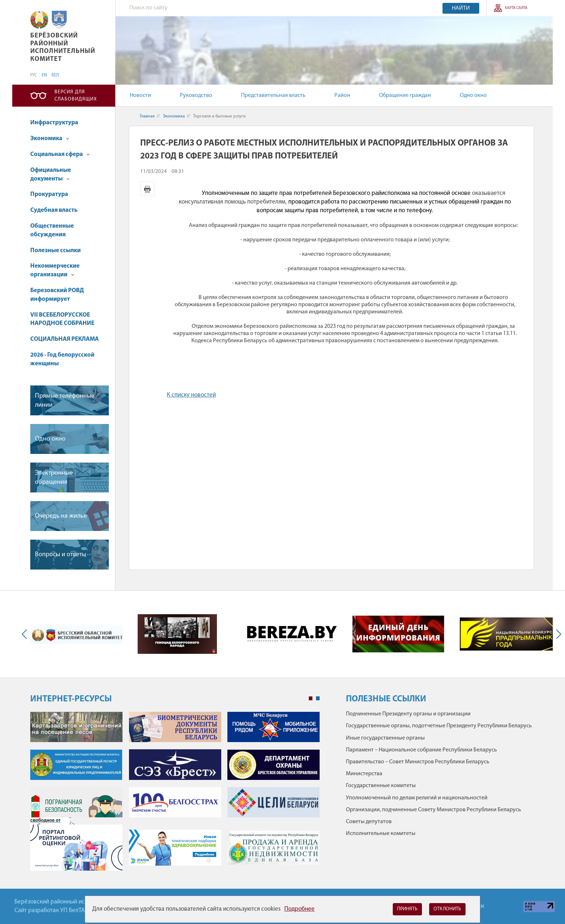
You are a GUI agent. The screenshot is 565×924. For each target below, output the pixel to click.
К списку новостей (191, 395)
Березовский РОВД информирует (57, 295)
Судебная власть (54, 210)
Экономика (50, 139)
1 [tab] (311, 698)
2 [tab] (318, 698)
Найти (461, 8)
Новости (140, 95)
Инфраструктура (54, 123)
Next (557, 634)
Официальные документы (51, 175)
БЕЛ (55, 75)
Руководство (196, 95)
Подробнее (299, 909)
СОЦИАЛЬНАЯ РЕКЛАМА (64, 339)
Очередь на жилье (61, 516)
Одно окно (473, 95)
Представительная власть (273, 95)
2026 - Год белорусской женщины (62, 359)
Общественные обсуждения (52, 230)
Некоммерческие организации (55, 270)
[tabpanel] (175, 795)
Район (342, 95)
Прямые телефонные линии (65, 401)
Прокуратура (49, 194)
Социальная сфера (60, 154)
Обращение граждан (405, 95)
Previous (26, 634)
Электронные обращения (54, 478)
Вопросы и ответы (61, 555)
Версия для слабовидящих (76, 96)
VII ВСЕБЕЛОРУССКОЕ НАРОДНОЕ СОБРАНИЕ (62, 319)
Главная (147, 116)
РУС (34, 75)
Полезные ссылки (55, 251)
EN (44, 75)
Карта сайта (516, 8)
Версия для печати (147, 189)
